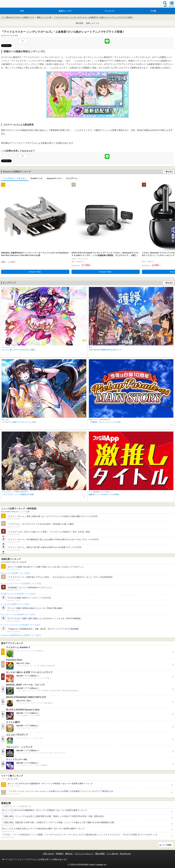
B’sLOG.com (125, 854)
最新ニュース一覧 (44, 17)
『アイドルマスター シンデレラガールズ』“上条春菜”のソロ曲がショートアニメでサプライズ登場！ (94, 17)
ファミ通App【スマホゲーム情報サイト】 (18, 17)
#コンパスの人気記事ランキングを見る (16, 573)
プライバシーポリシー (84, 854)
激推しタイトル (93, 23)
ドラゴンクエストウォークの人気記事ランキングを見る (22, 584)
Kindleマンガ (36, 178)
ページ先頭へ (167, 845)
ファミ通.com (112, 854)
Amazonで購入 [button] (35, 272)
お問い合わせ (48, 854)
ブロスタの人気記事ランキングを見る (16, 604)
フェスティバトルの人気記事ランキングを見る (19, 614)
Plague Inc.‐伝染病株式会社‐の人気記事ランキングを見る (22, 635)
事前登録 (79, 23)
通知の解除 (100, 854)
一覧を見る (168, 172)
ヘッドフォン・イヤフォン (15, 178)
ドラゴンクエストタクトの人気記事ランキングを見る (21, 625)
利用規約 (60, 854)
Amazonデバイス (54, 178)
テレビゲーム (72, 178)
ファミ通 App (10, 4)
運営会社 (69, 854)
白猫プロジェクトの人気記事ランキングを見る (19, 594)
